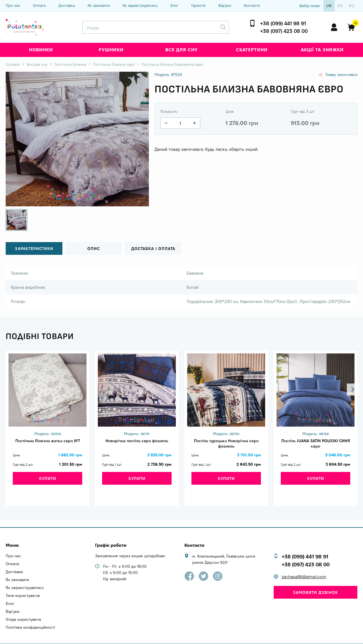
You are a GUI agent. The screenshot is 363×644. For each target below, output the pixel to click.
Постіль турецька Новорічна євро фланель (226, 444)
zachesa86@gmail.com (304, 566)
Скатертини (252, 50)
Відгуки (225, 5)
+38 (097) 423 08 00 (284, 31)
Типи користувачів (23, 585)
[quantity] (166, 123)
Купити (48, 485)
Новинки (41, 50)
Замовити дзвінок (315, 582)
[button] (351, 334)
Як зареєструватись (140, 5)
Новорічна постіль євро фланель (137, 444)
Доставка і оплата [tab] (153, 249)
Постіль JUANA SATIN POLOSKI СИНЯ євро (316, 444)
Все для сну (181, 50)
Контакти (252, 5)
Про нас (13, 5)
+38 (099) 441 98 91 (283, 23)
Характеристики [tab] (34, 249)
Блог (174, 5)
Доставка (67, 5)
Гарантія (198, 5)
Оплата (39, 5)
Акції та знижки (322, 50)
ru (352, 6)
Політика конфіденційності (30, 617)
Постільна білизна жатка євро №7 (48, 444)
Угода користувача (23, 609)
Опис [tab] (94, 249)
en (340, 6)
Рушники (111, 50)
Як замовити (99, 5)
